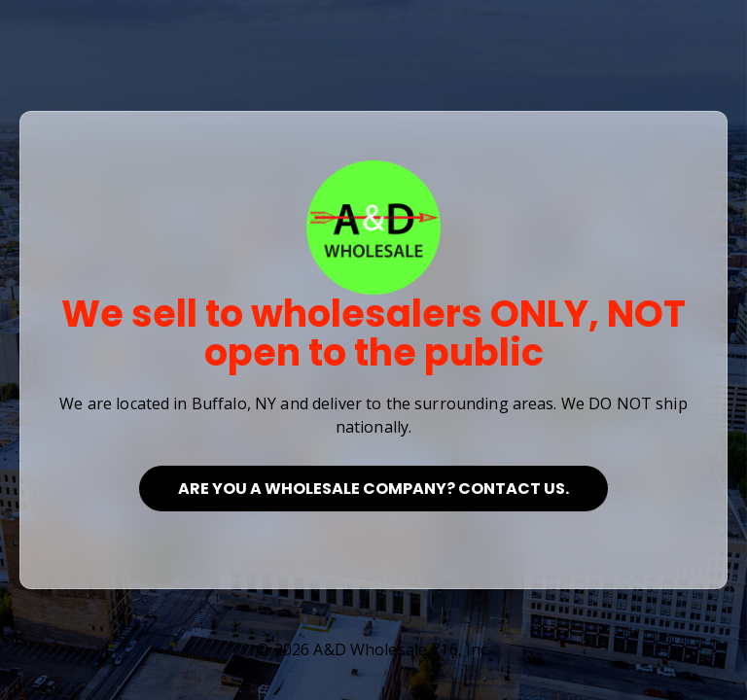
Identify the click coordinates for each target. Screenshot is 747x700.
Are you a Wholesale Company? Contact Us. (373, 489)
